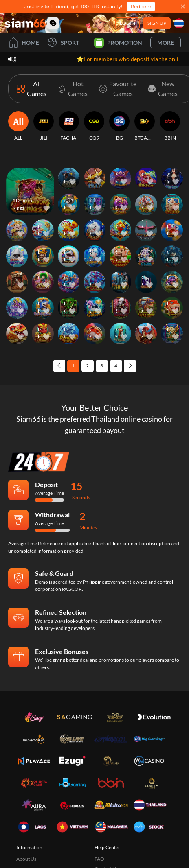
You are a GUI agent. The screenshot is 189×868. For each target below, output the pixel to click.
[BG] (119, 126)
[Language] (179, 23)
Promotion (118, 43)
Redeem (141, 6)
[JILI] (44, 126)
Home (24, 43)
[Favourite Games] (116, 89)
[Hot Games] (71, 89)
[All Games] (32, 89)
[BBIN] (170, 126)
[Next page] (130, 366)
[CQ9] (94, 126)
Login (127, 23)
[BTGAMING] (145, 126)
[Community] (53, 23)
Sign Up (157, 23)
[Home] (25, 23)
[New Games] (161, 89)
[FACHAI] (69, 126)
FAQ (99, 859)
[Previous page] (59, 366)
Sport (63, 43)
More (166, 43)
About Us (26, 859)
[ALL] (18, 126)
